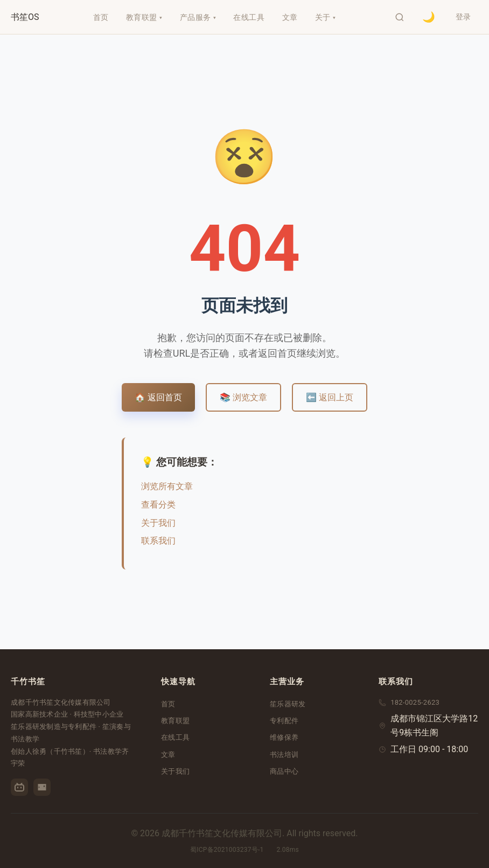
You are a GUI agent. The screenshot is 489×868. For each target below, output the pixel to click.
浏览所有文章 (167, 486)
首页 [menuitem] (100, 17)
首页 (168, 704)
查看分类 (158, 505)
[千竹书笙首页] (25, 17)
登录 (462, 17)
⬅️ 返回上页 (330, 397)
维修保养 (284, 737)
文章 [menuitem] (289, 17)
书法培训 (284, 755)
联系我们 (158, 541)
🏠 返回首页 (158, 397)
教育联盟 (175, 721)
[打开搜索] (397, 17)
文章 (168, 755)
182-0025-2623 (415, 702)
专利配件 (284, 721)
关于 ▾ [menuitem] (324, 17)
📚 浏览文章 (243, 397)
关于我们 (158, 523)
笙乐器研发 (288, 704)
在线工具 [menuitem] (248, 17)
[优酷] (42, 787)
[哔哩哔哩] (19, 787)
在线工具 (175, 737)
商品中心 (284, 771)
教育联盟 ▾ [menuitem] (143, 17)
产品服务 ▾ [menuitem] (197, 17)
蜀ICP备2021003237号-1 (227, 850)
